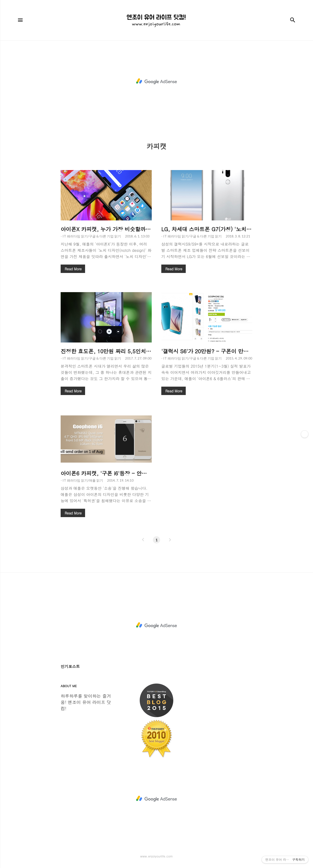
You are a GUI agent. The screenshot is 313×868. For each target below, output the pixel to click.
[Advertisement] (156, 81)
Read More (73, 269)
